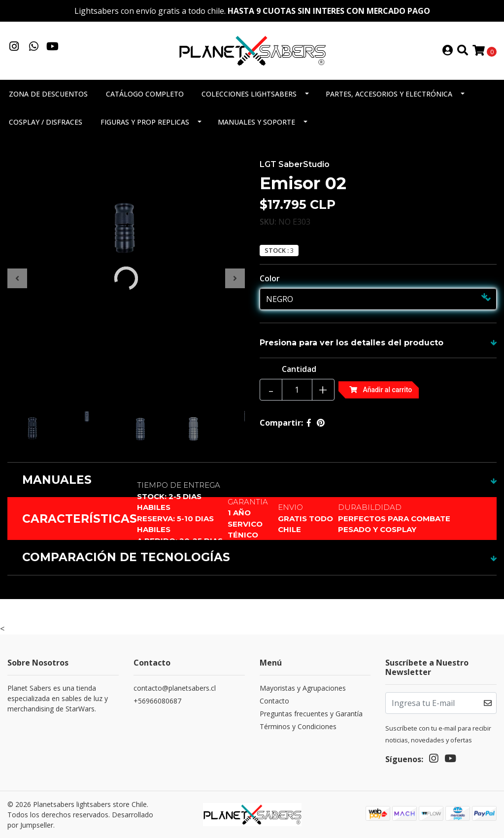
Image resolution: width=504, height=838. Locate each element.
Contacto (274, 701)
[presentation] (17, 278)
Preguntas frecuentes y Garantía (311, 714)
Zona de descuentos (48, 94)
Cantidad (299, 369)
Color (270, 278)
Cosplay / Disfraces (46, 122)
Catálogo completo (145, 94)
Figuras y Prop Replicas (145, 122)
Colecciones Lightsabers (249, 94)
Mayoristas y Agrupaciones (303, 688)
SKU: (268, 222)
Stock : (277, 251)
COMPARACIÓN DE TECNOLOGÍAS (126, 557)
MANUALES (57, 480)
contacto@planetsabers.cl (175, 688)
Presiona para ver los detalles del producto (352, 343)
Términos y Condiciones (298, 726)
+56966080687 (157, 701)
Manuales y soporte (256, 122)
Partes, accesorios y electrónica (389, 94)
